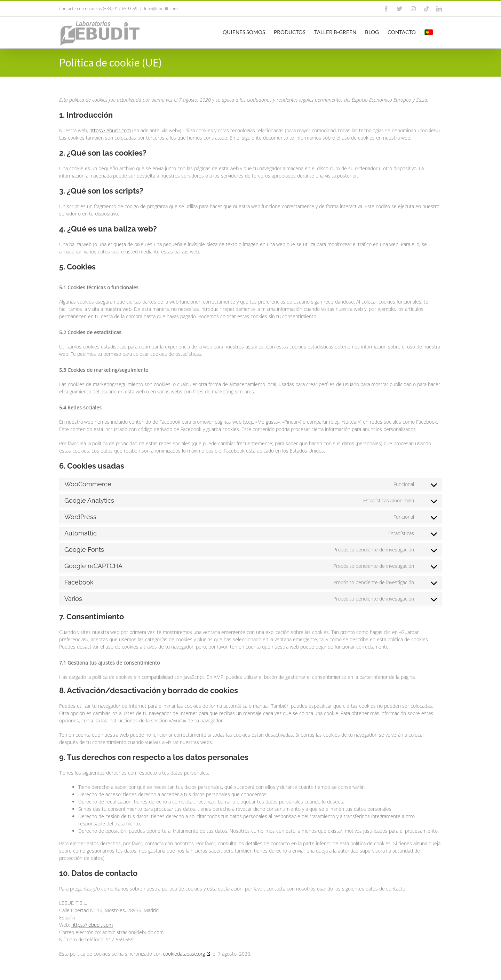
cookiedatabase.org (184, 954)
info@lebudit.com (161, 9)
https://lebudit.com (110, 130)
